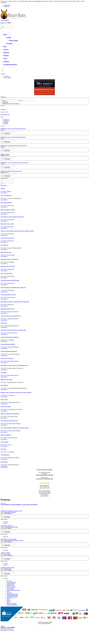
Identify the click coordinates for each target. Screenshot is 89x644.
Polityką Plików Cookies (39, 1)
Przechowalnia (10, 585)
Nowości (6, 122)
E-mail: (4, 100)
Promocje (6, 123)
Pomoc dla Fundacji (11, 603)
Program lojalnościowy (12, 594)
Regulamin (9, 593)
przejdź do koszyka (5, 114)
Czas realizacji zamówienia (13, 590)
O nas (8, 599)
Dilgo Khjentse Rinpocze (10, 512)
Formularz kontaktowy (12, 597)
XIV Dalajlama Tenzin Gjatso (11, 527)
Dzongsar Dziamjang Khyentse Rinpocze (14, 540)
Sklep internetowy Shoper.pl (7, 630)
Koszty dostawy (10, 589)
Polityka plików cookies (12, 595)
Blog (8, 602)
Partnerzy (9, 601)
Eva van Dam (7, 554)
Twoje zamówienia (11, 582)
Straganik (6, 121)
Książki (5, 119)
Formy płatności (10, 588)
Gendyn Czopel (8, 569)
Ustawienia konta (11, 584)
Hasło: (20, 100)
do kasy (2, 23)
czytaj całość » (4, 193)
